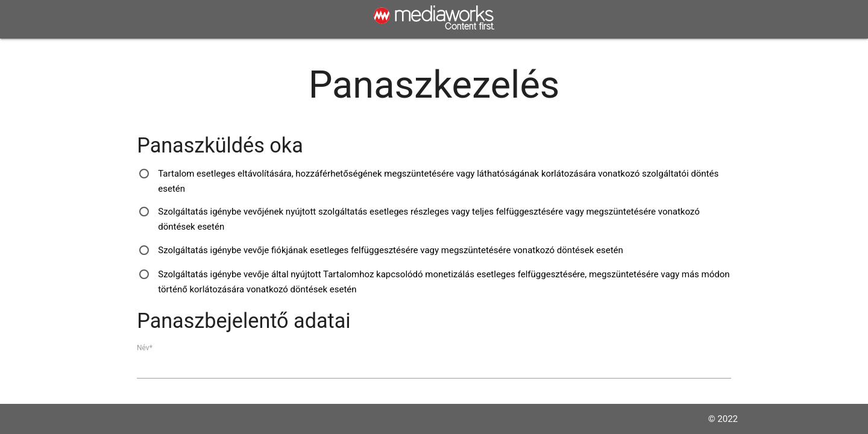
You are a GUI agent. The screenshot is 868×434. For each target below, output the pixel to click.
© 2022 (723, 419)
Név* (145, 347)
